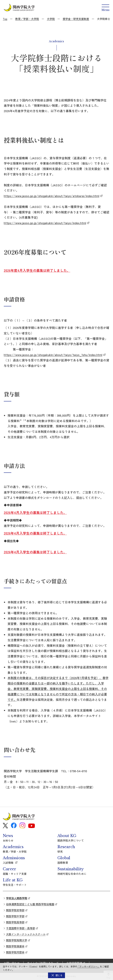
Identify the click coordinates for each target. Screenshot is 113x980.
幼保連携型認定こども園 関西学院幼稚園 (30, 904)
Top (5, 19)
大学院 (51, 19)
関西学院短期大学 (17, 940)
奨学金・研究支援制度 (76, 19)
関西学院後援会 (15, 946)
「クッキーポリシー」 (89, 966)
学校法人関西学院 (17, 898)
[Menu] (105, 8)
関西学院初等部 (15, 910)
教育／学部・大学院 (27, 19)
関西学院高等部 (15, 922)
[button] (56, 975)
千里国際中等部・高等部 (21, 928)
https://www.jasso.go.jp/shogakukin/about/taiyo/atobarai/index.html (52, 196)
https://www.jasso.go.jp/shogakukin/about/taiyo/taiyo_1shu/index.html (53, 355)
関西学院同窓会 (15, 952)
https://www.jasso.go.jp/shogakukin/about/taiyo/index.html (45, 223)
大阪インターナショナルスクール (26, 934)
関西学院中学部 (15, 916)
